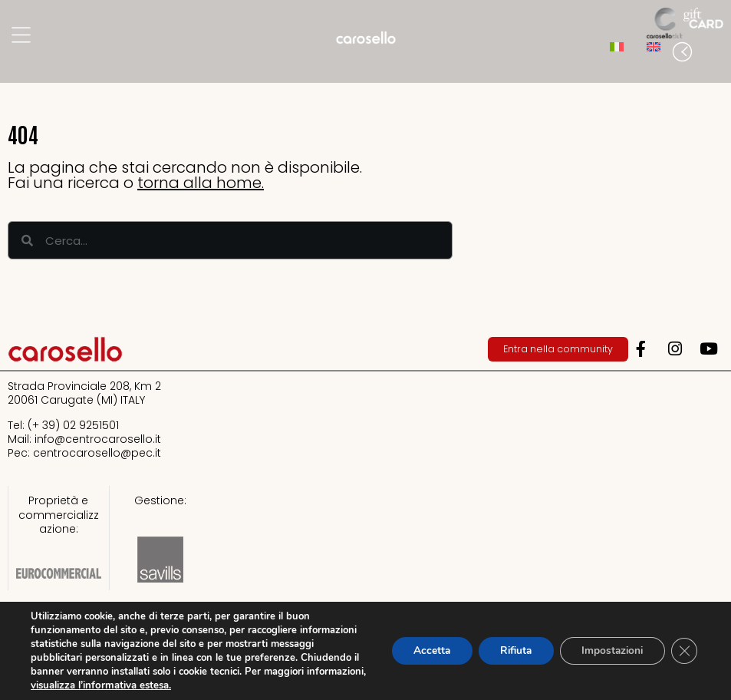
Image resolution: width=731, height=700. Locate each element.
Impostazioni (609, 650)
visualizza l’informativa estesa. (205, 685)
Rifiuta (508, 650)
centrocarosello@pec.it (97, 453)
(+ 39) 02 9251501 (73, 425)
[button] (716, 53)
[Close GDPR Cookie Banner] (683, 651)
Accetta (420, 650)
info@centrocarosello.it (98, 439)
